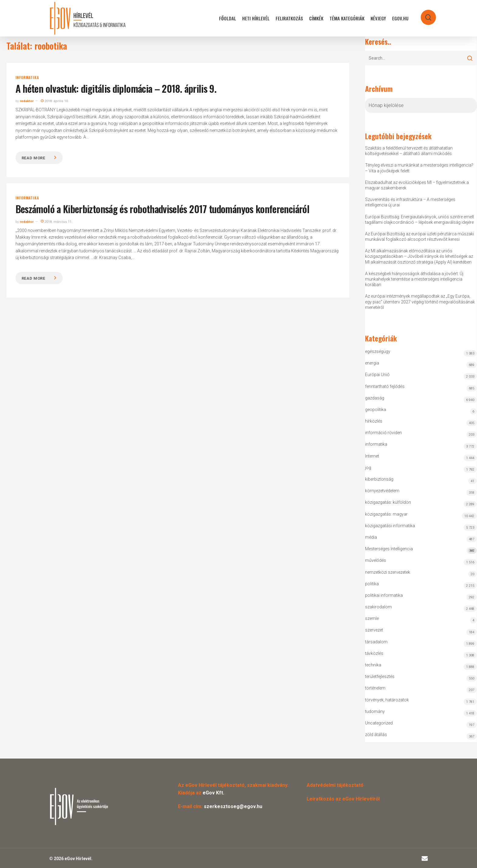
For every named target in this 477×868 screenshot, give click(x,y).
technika (373, 665)
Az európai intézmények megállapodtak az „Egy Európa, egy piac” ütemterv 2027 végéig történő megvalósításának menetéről (420, 302)
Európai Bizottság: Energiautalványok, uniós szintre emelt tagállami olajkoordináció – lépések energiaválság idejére (420, 220)
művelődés (376, 560)
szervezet (374, 630)
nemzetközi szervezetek (388, 572)
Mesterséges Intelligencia (421, 550)
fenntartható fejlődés (385, 386)
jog (368, 468)
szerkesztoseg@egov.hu (233, 806)
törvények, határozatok (387, 700)
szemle (372, 618)
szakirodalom (378, 607)
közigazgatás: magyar (386, 514)
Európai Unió (377, 375)
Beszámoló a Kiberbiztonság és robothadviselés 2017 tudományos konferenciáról (162, 209)
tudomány (375, 711)
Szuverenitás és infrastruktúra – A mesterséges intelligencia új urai (410, 202)
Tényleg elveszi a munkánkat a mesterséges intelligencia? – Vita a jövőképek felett (419, 168)
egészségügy (378, 351)
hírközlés (374, 421)
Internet (372, 456)
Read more (33, 158)
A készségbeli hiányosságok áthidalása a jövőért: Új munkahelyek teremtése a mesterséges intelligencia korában (414, 279)
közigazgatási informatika (390, 526)
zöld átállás (376, 735)
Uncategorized (379, 723)
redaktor (27, 101)
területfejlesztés (380, 676)
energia (372, 363)
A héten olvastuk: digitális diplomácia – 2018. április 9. (116, 88)
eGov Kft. (213, 793)
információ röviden (383, 433)
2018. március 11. (57, 222)
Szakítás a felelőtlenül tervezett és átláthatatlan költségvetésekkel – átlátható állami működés (409, 151)
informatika (27, 78)
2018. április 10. (55, 101)
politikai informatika (384, 595)
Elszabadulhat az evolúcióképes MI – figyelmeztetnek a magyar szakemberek (417, 185)
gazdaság (375, 398)
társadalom (376, 642)
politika (372, 584)
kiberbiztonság (379, 479)
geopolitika (376, 410)
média (371, 537)
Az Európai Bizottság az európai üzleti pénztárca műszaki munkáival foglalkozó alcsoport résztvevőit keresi (420, 237)
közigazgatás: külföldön (388, 502)
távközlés (374, 653)
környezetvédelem (382, 491)
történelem (375, 688)
